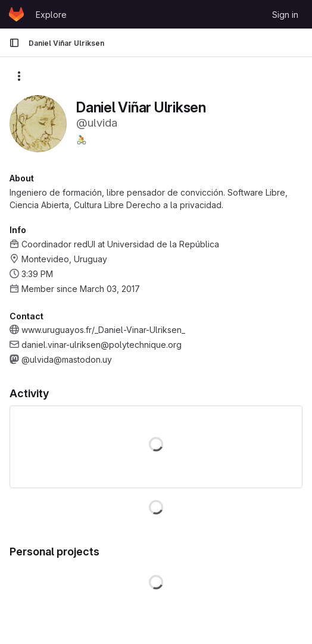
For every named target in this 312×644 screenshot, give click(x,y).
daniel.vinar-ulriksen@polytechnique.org (102, 345)
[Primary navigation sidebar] (14, 43)
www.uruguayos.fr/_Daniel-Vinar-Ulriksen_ (103, 330)
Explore (51, 15)
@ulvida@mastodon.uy (67, 359)
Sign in (285, 15)
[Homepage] (16, 14)
